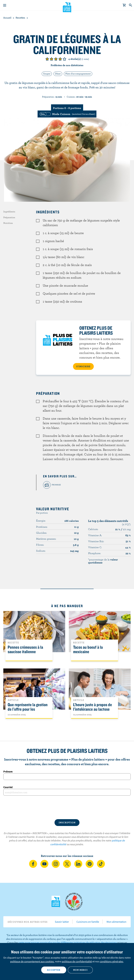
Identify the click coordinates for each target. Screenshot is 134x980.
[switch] (67, 114)
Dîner (58, 74)
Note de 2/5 (52, 59)
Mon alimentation (116, 922)
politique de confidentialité (77, 961)
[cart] (124, 5)
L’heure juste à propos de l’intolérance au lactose (93, 707)
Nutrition (8, 223)
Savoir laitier (62, 922)
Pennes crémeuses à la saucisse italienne (25, 650)
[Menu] (5, 5)
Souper (47, 74)
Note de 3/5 (56, 59)
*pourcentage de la (103, 561)
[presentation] (67, 807)
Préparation (9, 217)
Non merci (80, 970)
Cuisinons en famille (88, 922)
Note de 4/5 (60, 59)
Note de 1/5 (47, 59)
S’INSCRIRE (83, 366)
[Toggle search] (131, 5)
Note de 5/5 (65, 59)
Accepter (54, 970)
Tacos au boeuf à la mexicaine (88, 650)
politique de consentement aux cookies (32, 961)
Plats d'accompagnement (78, 74)
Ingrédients (9, 212)
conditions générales (111, 961)
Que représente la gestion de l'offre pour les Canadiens (28, 709)
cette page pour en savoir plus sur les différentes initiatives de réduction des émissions (68, 942)
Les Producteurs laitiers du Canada (67, 7)
